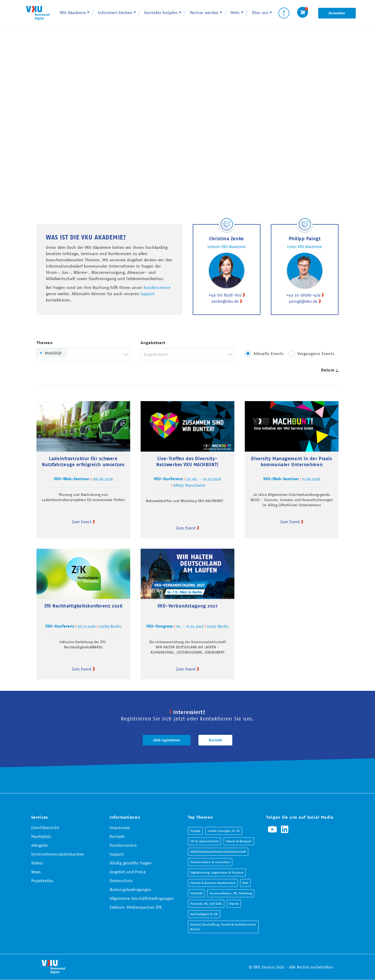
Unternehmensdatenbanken (58, 854)
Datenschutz (121, 881)
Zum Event (82, 522)
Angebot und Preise (128, 872)
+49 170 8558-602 (225, 295)
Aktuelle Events (269, 353)
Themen (45, 343)
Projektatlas (42, 881)
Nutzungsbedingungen (130, 889)
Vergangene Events (316, 353)
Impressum (120, 827)
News (36, 872)
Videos (37, 863)
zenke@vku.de (225, 301)
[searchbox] (78, 354)
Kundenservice (157, 287)
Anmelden (337, 13)
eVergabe (39, 845)
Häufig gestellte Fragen (131, 863)
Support (148, 294)
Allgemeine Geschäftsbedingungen (142, 898)
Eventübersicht (45, 827)
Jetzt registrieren (167, 740)
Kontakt (215, 740)
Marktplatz (41, 836)
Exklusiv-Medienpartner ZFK (136, 907)
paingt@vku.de (303, 301)
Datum (328, 370)
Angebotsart (153, 343)
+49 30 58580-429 (303, 295)
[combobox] (83, 354)
